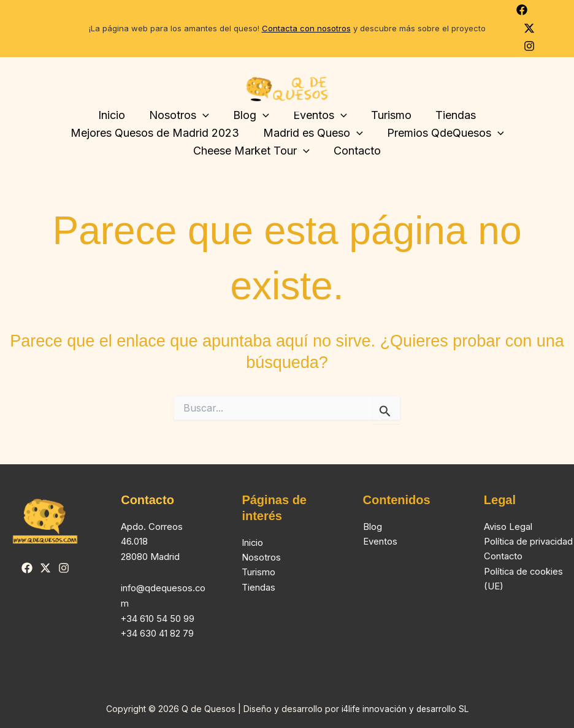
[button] (206, 116)
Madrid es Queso (313, 133)
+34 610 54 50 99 (158, 619)
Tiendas (451, 115)
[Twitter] (529, 28)
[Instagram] (529, 46)
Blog (373, 527)
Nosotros (182, 116)
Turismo (388, 115)
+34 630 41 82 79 (158, 633)
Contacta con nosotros (306, 28)
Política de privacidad (529, 541)
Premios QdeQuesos (444, 133)
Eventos (380, 541)
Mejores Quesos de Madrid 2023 (157, 133)
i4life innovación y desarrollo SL (405, 709)
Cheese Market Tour (253, 151)
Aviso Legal (508, 527)
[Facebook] (522, 10)
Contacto (356, 151)
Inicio (117, 115)
